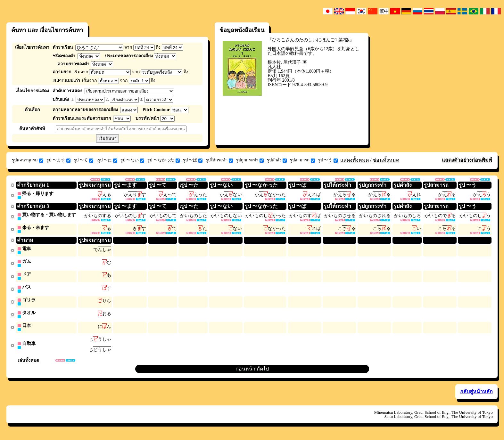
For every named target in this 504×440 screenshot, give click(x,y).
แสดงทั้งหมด (355, 160)
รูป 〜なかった (163, 160)
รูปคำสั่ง (277, 160)
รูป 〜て (83, 160)
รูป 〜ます (58, 160)
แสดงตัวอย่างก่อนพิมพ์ (467, 160)
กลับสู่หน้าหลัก (476, 395)
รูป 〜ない (132, 160)
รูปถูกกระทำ (250, 160)
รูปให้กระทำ (219, 160)
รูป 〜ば (193, 160)
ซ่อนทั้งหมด (386, 160)
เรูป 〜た (107, 160)
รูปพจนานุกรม (28, 160)
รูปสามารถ (302, 160)
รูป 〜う (328, 160)
